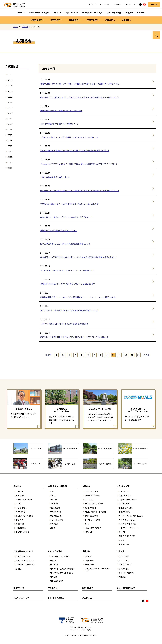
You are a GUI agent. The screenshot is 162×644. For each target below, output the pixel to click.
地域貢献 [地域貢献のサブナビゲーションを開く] (129, 13)
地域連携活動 (90, 565)
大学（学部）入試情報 (92, 496)
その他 (87, 524)
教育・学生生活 (123, 486)
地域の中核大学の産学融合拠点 (62, 573)
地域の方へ (110, 20)
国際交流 (121, 551)
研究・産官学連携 (55, 551)
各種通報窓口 (21, 528)
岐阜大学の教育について (128, 500)
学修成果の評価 (125, 512)
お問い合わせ (89, 532)
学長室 (18, 504)
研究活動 (53, 577)
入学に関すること (125, 492)
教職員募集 (20, 524)
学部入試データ (90, 500)
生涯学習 (88, 557)
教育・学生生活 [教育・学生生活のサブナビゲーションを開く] (72, 13)
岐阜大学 (14, 5)
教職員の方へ (124, 569)
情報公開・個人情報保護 (25, 516)
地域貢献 (86, 551)
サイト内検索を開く (156, 35)
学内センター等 (56, 512)
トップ (16, 27)
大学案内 (17, 486)
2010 (10, 162)
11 (120, 355)
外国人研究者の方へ (126, 565)
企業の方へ (126, 20)
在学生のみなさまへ (23, 557)
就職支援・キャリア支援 (23, 551)
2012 (10, 152)
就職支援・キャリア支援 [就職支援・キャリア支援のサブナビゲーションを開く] (92, 13)
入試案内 (86, 486)
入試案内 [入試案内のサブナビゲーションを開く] (57, 13)
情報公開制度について (126, 588)
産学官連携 (54, 565)
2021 (10, 102)
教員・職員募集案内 (56, 598)
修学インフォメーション (127, 520)
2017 (10, 124)
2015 (10, 135)
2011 (10, 157)
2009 (10, 168)
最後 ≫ (147, 355)
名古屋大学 (87, 598)
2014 (10, 141)
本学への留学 (124, 561)
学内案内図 (118, 4)
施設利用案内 (90, 561)
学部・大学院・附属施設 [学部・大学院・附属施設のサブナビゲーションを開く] (39, 13)
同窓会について (125, 544)
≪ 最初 (48, 355)
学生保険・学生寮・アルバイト (129, 528)
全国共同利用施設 (57, 520)
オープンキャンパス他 (92, 520)
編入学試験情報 (90, 508)
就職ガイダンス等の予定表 (25, 565)
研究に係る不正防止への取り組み (62, 569)
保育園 (53, 528)
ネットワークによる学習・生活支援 (131, 516)
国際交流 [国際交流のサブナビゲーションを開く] (141, 13)
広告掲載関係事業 (57, 581)
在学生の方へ (57, 20)
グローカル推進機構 (126, 573)
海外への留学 (124, 557)
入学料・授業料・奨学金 (127, 524)
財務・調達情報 (21, 508)
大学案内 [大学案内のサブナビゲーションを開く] (21, 13)
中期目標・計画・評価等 (24, 500)
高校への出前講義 (91, 516)
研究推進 (53, 561)
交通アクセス (105, 4)
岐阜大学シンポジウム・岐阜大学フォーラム (98, 570)
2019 (10, 113)
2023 (10, 91)
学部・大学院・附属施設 (57, 486)
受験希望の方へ (38, 20)
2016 (10, 130)
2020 (10, 108)
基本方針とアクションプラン (60, 557)
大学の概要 (20, 496)
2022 (10, 97)
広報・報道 (20, 520)
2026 (10, 75)
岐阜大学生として (125, 496)
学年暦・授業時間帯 (126, 508)
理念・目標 (20, 492)
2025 (10, 80)
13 (132, 355)
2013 (10, 146)
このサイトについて (21, 598)
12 (126, 355)
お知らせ (25, 27)
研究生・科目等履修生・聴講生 (95, 512)
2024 (10, 86)
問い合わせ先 (131, 4)
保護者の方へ (75, 20)
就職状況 (19, 569)
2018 (10, 119)
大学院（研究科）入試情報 (94, 504)
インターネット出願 (91, 492)
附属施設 (53, 500)
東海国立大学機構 (22, 532)
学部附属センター (57, 516)
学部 (52, 492)
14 (138, 355)
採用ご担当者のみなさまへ (25, 561)
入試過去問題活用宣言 (93, 528)
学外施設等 (54, 524)
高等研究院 (54, 504)
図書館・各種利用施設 (127, 536)
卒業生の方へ (93, 20)
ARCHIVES (12, 66)
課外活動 (122, 532)
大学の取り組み (21, 512)
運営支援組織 (55, 508)
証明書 (121, 540)
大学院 (53, 496)
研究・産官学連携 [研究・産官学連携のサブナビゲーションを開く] (114, 13)
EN (93, 4)
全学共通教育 (124, 504)
